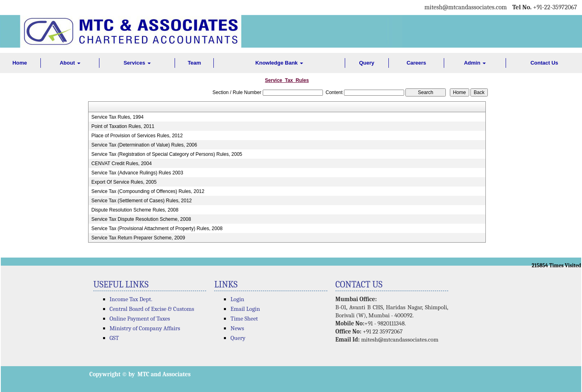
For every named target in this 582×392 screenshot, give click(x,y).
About (70, 63)
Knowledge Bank (279, 63)
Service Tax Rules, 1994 (117, 117)
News (237, 328)
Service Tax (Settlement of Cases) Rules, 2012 (142, 201)
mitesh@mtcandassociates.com (400, 340)
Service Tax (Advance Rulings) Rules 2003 (137, 173)
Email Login (245, 309)
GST (114, 338)
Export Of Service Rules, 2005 (124, 182)
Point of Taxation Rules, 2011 (123, 126)
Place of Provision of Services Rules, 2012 (137, 136)
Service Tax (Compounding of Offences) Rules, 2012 (148, 191)
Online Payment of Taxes (140, 319)
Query (367, 63)
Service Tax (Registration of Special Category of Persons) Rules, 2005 (167, 154)
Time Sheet (244, 319)
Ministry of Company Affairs (145, 328)
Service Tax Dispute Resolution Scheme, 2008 (141, 219)
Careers (416, 63)
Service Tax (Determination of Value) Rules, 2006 (144, 145)
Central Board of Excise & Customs (152, 309)
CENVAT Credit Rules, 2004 (121, 164)
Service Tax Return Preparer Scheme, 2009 (138, 238)
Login (237, 299)
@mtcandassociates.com (475, 7)
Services (137, 63)
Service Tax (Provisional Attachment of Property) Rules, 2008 (157, 228)
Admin (475, 63)
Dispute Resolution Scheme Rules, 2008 (135, 210)
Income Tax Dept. (131, 299)
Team (194, 63)
